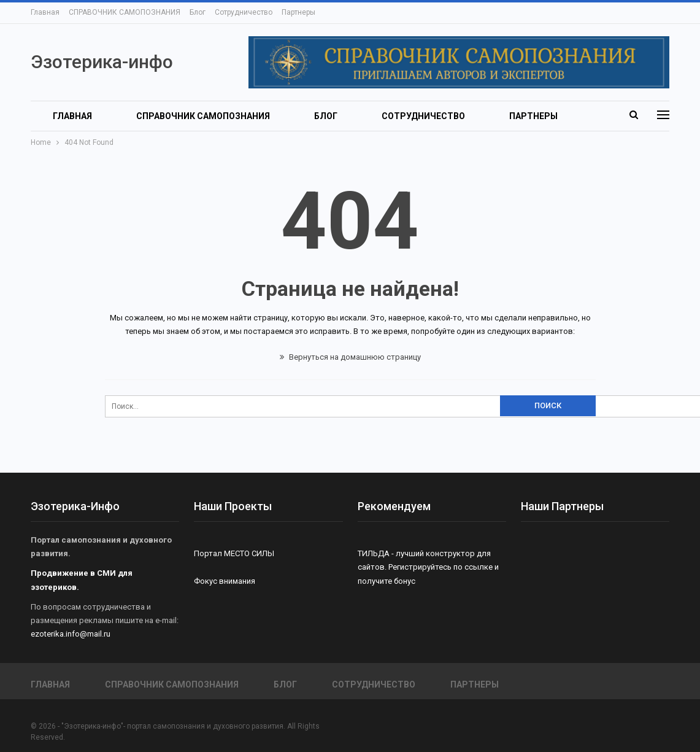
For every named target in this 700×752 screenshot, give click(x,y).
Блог (198, 12)
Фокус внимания (225, 581)
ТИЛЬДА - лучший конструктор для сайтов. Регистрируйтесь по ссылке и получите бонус (428, 567)
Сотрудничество (244, 12)
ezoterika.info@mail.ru (71, 634)
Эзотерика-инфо (102, 62)
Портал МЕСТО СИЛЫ (234, 553)
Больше (528, 116)
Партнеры (298, 12)
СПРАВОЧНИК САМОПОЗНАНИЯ (125, 12)
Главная (45, 12)
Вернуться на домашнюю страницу (350, 357)
